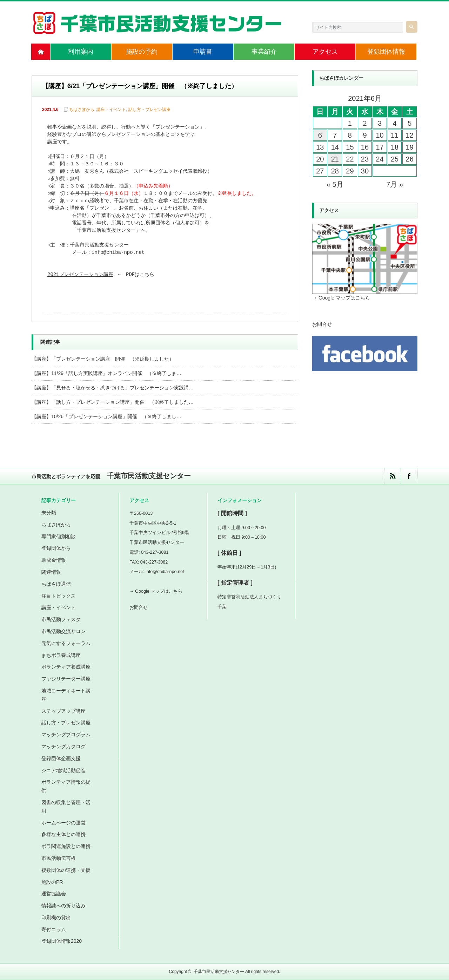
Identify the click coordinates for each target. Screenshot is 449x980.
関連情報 (51, 572)
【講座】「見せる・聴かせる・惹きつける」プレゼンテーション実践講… (113, 388)
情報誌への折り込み (63, 906)
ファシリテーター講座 (66, 679)
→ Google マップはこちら (341, 298)
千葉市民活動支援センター (219, 972)
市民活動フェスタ (61, 619)
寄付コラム (54, 929)
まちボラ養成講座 (61, 655)
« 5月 (335, 184)
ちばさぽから (82, 110)
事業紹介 (264, 52)
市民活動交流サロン (63, 631)
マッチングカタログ (63, 746)
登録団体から (56, 548)
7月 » (395, 184)
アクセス (325, 52)
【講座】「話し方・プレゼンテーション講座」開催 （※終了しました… (113, 402)
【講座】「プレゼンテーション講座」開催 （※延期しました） (103, 359)
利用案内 (81, 52)
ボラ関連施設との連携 (66, 846)
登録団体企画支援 (61, 758)
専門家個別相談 (59, 537)
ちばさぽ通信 (56, 584)
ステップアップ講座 (63, 711)
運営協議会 (54, 894)
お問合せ (322, 324)
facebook (409, 476)
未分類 (49, 513)
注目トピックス (59, 596)
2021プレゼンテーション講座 (80, 275)
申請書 (203, 52)
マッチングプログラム (66, 735)
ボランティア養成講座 (66, 667)
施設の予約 (142, 52)
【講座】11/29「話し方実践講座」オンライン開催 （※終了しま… (106, 373)
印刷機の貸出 (56, 917)
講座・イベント (111, 110)
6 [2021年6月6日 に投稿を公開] (320, 135)
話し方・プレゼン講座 (149, 110)
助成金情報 (54, 560)
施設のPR (52, 882)
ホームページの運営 (63, 823)
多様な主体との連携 (63, 834)
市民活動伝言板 (59, 858)
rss (392, 476)
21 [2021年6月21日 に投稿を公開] (335, 159)
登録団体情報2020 (62, 941)
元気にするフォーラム (66, 643)
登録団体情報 (386, 52)
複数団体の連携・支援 (66, 870)
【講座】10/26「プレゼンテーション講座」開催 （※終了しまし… (106, 416)
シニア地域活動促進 (63, 770)
